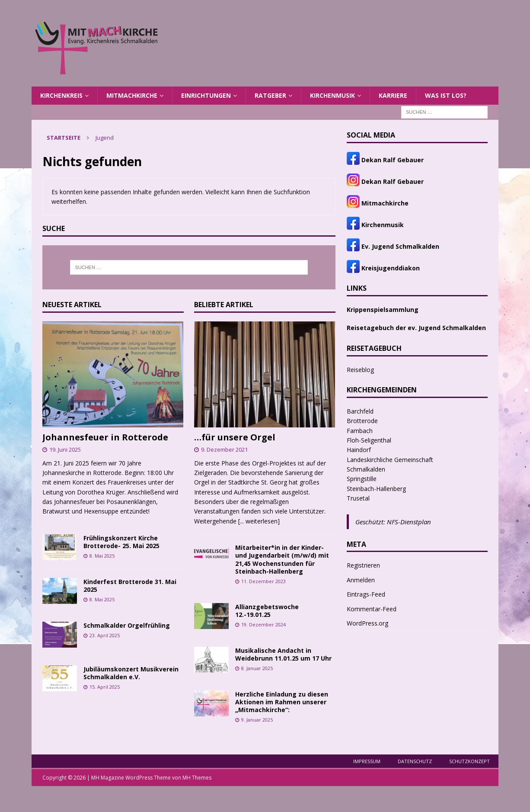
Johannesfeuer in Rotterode (105, 437)
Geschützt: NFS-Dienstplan (393, 522)
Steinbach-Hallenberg (376, 489)
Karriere (393, 95)
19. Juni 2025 (65, 449)
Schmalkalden (366, 469)
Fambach (360, 431)
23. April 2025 (105, 635)
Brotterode (362, 421)
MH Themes (197, 778)
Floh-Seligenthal (369, 440)
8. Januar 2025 (257, 668)
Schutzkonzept (469, 761)
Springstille (362, 479)
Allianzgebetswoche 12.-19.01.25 (267, 611)
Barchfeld (360, 411)
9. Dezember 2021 (224, 449)
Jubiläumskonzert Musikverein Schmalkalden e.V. (131, 673)
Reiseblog (360, 370)
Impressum (367, 761)
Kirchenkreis (61, 95)
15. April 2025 (105, 687)
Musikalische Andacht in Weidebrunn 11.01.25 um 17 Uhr (283, 654)
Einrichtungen (206, 95)
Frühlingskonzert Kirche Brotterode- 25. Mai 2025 (121, 542)
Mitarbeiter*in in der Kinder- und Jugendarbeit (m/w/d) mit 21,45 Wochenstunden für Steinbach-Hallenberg (282, 559)
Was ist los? (446, 95)
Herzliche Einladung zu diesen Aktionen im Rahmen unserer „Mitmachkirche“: (282, 702)
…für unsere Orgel (235, 437)
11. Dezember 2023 (263, 581)
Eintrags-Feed (366, 594)
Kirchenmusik (332, 95)
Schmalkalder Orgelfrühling (127, 625)
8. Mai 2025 (102, 556)
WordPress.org (367, 623)
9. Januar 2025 (257, 720)
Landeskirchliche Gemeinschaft (390, 460)
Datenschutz (415, 761)
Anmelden (361, 580)
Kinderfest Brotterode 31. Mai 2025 (130, 586)
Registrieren (363, 565)
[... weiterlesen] (259, 521)
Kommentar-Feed (372, 609)
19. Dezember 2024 (263, 624)
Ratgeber (270, 95)
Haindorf (359, 450)
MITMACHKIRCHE (132, 95)
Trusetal (358, 498)
